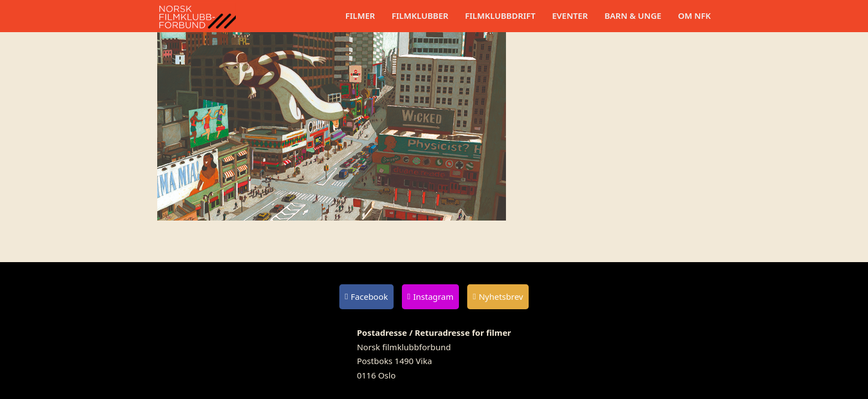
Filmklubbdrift (500, 16)
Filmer (360, 16)
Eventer (570, 16)
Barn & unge (633, 16)
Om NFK (694, 16)
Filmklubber (420, 16)
